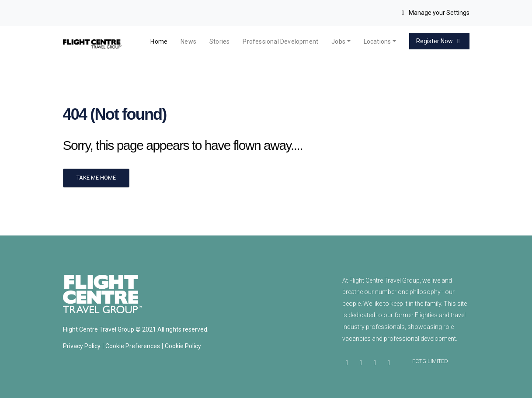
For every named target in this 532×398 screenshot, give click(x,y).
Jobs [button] (338, 42)
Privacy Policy (82, 346)
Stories (219, 42)
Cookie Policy (183, 346)
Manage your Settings (434, 13)
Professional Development (280, 42)
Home (159, 42)
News (188, 42)
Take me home (96, 178)
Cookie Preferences (133, 346)
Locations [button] (377, 42)
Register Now (439, 41)
